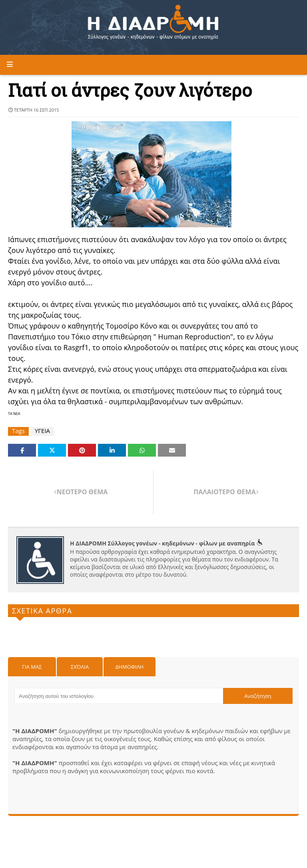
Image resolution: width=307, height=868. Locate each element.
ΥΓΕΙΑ (42, 431)
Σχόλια (80, 667)
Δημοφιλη (130, 667)
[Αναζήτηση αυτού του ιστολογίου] (119, 696)
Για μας (32, 667)
